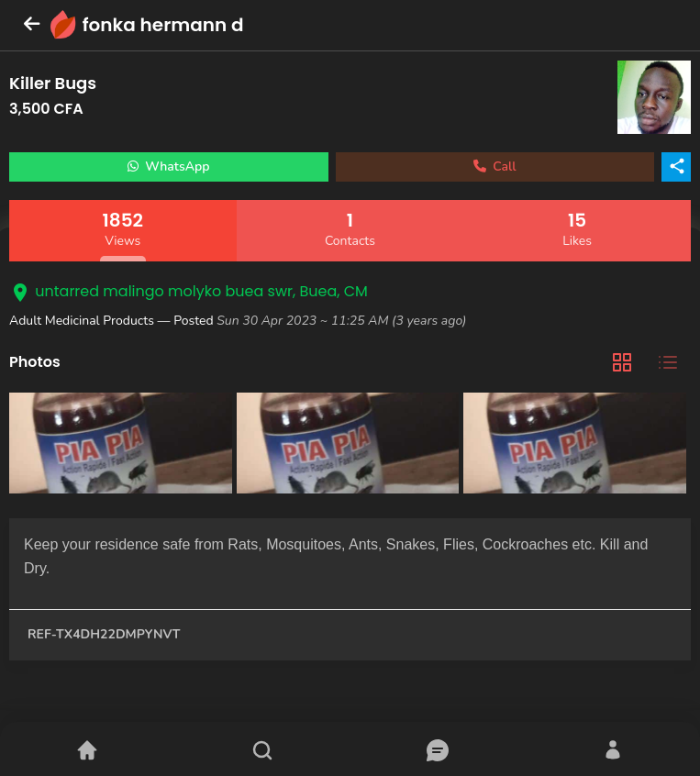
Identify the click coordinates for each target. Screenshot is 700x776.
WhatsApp (169, 166)
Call (495, 166)
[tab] (622, 363)
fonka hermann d (163, 25)
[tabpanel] (350, 445)
